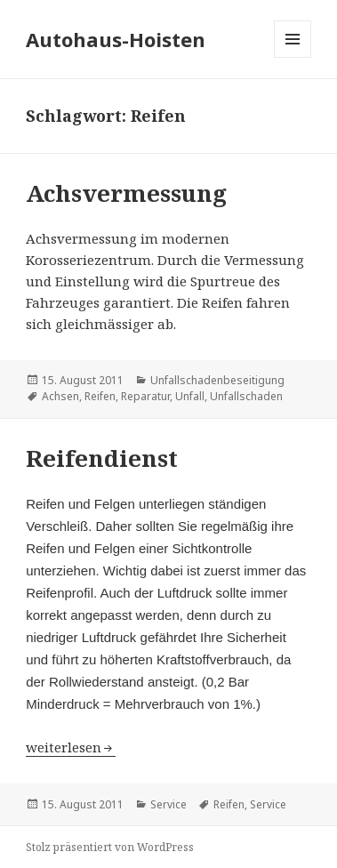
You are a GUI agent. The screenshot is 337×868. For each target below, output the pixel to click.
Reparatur (145, 396)
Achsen (60, 396)
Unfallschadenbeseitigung (217, 380)
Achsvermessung (126, 193)
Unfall (190, 396)
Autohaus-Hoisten (116, 39)
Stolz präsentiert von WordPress (110, 847)
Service (168, 804)
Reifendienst (102, 458)
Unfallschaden (246, 396)
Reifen (100, 396)
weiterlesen (66, 747)
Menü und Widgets (293, 57)
